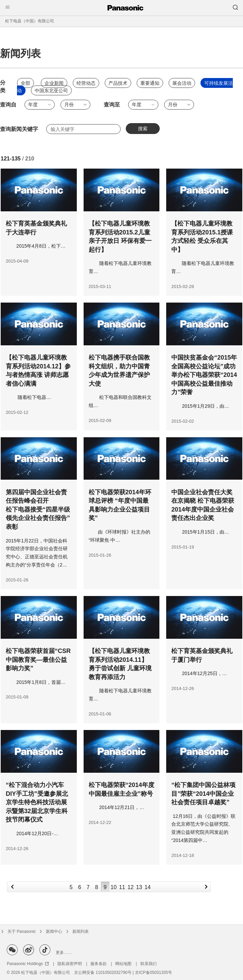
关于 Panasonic (22, 931)
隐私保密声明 (70, 964)
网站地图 (123, 964)
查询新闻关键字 (19, 129)
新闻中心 (54, 931)
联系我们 (149, 964)
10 (114, 887)
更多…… (64, 953)
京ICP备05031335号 (153, 973)
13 (139, 887)
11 (122, 887)
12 (131, 887)
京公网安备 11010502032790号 (103, 973)
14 (147, 887)
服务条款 (99, 964)
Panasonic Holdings (28, 964)
